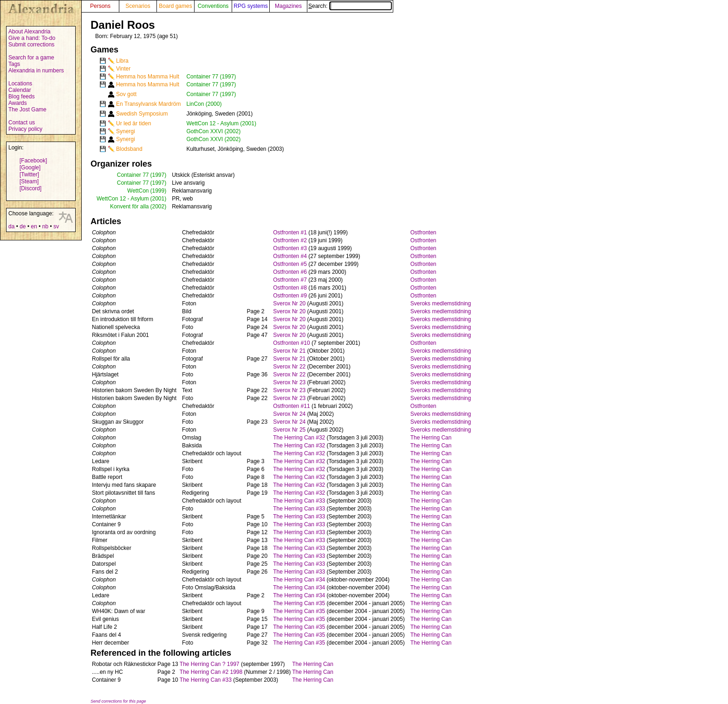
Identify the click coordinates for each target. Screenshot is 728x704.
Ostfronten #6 (290, 272)
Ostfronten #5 (290, 264)
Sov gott (126, 94)
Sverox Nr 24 (289, 414)
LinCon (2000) (204, 104)
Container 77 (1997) (211, 77)
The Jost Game (27, 110)
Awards (18, 103)
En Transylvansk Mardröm (148, 104)
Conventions (213, 6)
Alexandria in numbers (36, 71)
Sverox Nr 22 (289, 367)
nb (45, 226)
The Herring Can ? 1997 (210, 664)
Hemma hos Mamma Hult (148, 77)
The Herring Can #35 (299, 603)
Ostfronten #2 (290, 240)
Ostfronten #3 (290, 248)
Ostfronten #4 (290, 256)
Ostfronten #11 (291, 406)
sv (56, 226)
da (11, 226)
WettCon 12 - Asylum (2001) (221, 123)
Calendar (20, 90)
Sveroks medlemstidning (441, 304)
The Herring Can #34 (299, 580)
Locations (20, 84)
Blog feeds (22, 97)
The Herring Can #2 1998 (211, 672)
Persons (100, 6)
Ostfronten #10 (291, 343)
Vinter (123, 69)
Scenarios (138, 6)
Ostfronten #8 (290, 288)
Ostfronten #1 (290, 233)
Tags (14, 64)
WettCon (138, 191)
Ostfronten (423, 233)
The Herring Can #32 (299, 438)
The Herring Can (431, 438)
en (34, 226)
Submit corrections (31, 45)
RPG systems (250, 6)
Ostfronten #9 (290, 296)
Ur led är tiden (133, 123)
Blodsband (129, 149)
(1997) (159, 175)
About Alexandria (29, 32)
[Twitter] (29, 174)
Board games (175, 6)
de (23, 226)
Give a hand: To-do (32, 38)
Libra (122, 61)
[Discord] (30, 188)
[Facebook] (33, 161)
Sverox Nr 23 (289, 382)
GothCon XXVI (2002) (213, 131)
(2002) (159, 207)
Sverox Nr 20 (289, 304)
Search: (350, 6)
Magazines (288, 6)
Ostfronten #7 (290, 280)
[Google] (30, 168)
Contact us (22, 123)
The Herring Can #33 (299, 501)
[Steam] (29, 181)
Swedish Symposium (142, 114)
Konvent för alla (129, 207)
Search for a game (31, 58)
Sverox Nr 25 (289, 430)
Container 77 (133, 175)
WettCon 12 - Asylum (123, 199)
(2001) (159, 199)
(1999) (159, 191)
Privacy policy (25, 129)
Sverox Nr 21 (289, 351)
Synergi (126, 131)
